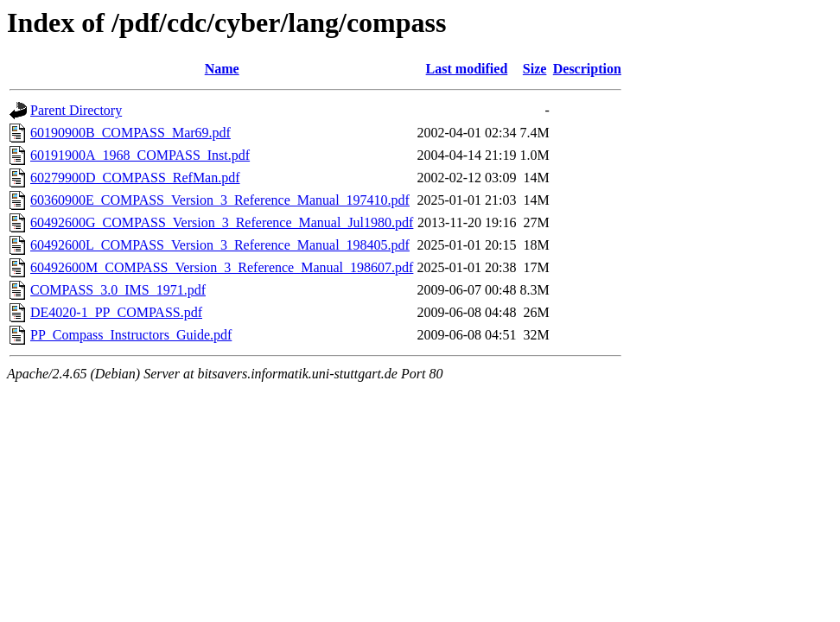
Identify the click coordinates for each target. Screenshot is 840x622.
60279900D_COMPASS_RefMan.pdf (135, 178)
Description (587, 69)
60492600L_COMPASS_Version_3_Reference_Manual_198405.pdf (220, 245)
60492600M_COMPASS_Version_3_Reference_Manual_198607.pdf (222, 267)
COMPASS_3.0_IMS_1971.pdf (118, 290)
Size (535, 69)
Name (222, 69)
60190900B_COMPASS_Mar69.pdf (130, 133)
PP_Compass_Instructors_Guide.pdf (131, 335)
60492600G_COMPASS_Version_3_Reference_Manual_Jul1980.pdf (222, 222)
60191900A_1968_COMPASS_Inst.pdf (140, 155)
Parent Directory (76, 110)
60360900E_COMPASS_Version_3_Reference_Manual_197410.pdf (220, 200)
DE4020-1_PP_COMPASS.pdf (116, 312)
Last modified (467, 69)
